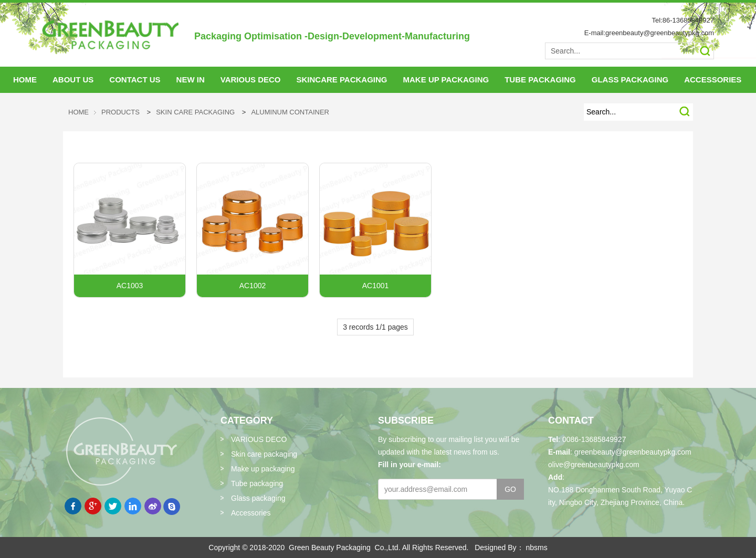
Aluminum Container (290, 112)
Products (120, 112)
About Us (73, 80)
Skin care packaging (195, 112)
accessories (713, 80)
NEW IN (191, 80)
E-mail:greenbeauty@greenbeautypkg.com (649, 33)
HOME (25, 80)
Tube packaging (257, 483)
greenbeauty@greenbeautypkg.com (633, 452)
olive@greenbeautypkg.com (594, 465)
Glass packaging (258, 498)
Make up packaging (263, 469)
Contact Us (135, 80)
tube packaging (540, 80)
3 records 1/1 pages (375, 327)
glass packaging (630, 80)
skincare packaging (342, 80)
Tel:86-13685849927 (683, 20)
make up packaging (446, 80)
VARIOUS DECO (251, 80)
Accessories (251, 513)
